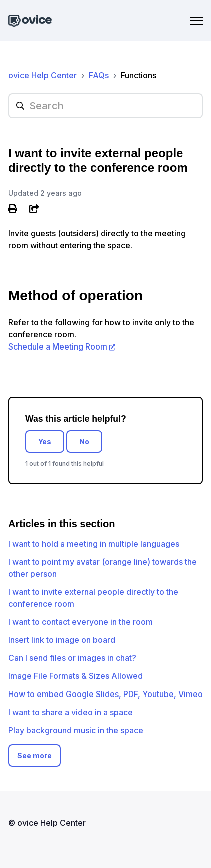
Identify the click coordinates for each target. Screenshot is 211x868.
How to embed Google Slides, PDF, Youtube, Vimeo (105, 694)
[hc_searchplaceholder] (105, 106)
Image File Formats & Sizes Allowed (75, 676)
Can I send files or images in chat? (72, 658)
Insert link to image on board (62, 640)
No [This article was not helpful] (84, 442)
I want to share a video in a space (70, 712)
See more (34, 755)
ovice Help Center (42, 75)
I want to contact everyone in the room (80, 622)
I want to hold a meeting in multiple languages (94, 544)
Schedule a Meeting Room (58, 346)
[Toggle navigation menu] (196, 21)
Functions (139, 75)
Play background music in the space (76, 730)
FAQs (99, 75)
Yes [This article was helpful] (45, 442)
